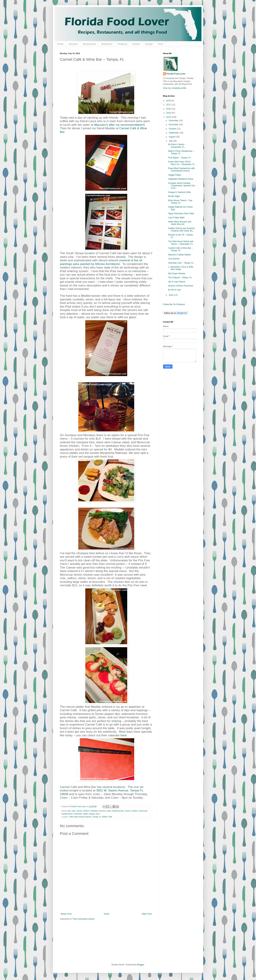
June (171, 295)
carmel (79, 811)
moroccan (143, 811)
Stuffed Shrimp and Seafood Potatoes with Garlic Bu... (181, 230)
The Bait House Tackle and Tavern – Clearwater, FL (181, 243)
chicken (86, 811)
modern (135, 811)
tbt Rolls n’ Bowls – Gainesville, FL (177, 146)
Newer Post (66, 914)
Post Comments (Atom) (84, 919)
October (173, 129)
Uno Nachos (174, 259)
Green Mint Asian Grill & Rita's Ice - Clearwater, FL (181, 163)
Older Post (147, 914)
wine (98, 814)
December (174, 121)
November (174, 125)
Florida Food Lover (176, 74)
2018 (169, 101)
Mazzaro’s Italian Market (179, 255)
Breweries (107, 44)
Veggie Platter (175, 175)
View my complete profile (175, 88)
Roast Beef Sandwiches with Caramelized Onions (181, 170)
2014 (169, 117)
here (123, 735)
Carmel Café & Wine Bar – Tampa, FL (180, 249)
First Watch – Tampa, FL (179, 158)
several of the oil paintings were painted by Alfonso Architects (101, 262)
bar (69, 811)
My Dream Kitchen (177, 274)
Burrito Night (174, 196)
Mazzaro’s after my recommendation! (119, 125)
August (172, 137)
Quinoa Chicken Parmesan (181, 286)
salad (85, 814)
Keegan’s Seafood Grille (179, 192)
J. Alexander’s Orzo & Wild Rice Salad (181, 268)
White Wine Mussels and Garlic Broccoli (180, 223)
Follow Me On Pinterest (174, 304)
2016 (169, 109)
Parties (136, 44)
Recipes (73, 44)
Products (122, 44)
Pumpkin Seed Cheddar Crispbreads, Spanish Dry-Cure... (182, 186)
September (174, 133)
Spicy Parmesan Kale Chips (181, 214)
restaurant (78, 814)
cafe (73, 811)
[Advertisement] (177, 426)
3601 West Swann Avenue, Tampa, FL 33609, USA (91, 817)
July (171, 141)
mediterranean (118, 811)
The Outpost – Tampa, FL (180, 278)
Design (149, 44)
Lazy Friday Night (176, 218)
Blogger (141, 965)
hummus (102, 811)
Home (60, 44)
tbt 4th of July (174, 290)
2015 (169, 113)
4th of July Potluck (177, 282)
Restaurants (89, 44)
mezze (128, 811)
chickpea (94, 811)
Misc (161, 44)
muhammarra (67, 814)
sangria (92, 814)
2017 (169, 105)
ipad (109, 811)
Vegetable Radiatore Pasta (181, 179)
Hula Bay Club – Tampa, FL (181, 263)
